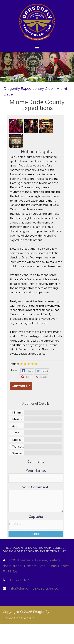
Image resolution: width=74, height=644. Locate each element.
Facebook (27, 371)
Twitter (42, 371)
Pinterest (26, 377)
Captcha (36, 522)
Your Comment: (36, 499)
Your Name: (36, 476)
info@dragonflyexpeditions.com (35, 588)
